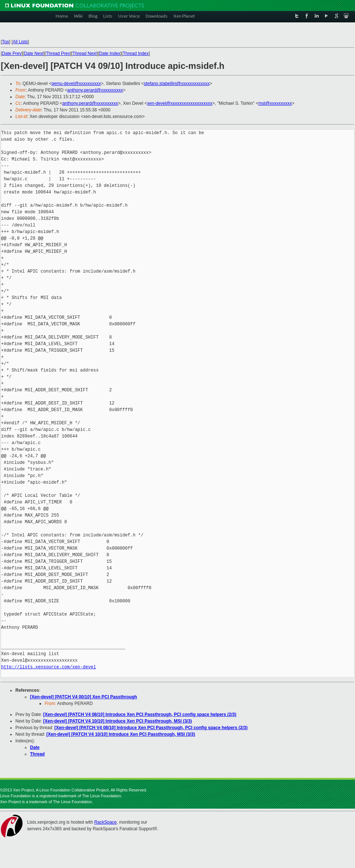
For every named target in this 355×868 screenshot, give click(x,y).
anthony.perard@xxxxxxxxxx (95, 90)
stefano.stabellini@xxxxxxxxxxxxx (177, 84)
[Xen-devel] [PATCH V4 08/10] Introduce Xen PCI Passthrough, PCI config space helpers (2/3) (140, 714)
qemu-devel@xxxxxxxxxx (76, 84)
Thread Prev (58, 53)
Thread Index (136, 53)
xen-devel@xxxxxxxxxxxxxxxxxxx (180, 103)
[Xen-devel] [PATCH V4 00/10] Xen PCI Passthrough (83, 697)
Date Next (33, 53)
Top (5, 42)
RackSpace (105, 822)
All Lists (20, 42)
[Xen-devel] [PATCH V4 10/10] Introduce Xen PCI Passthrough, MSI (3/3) (117, 721)
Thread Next (85, 53)
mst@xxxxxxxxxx (275, 103)
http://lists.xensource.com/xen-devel (48, 667)
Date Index (110, 53)
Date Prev (12, 53)
